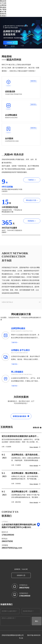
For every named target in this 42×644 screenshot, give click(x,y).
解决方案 (3, 12)
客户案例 (3, 9)
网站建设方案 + (32, 200)
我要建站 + (32, 220)
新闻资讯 (3, 14)
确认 (37, 621)
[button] (14, 46)
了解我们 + (32, 180)
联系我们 (3, 16)
